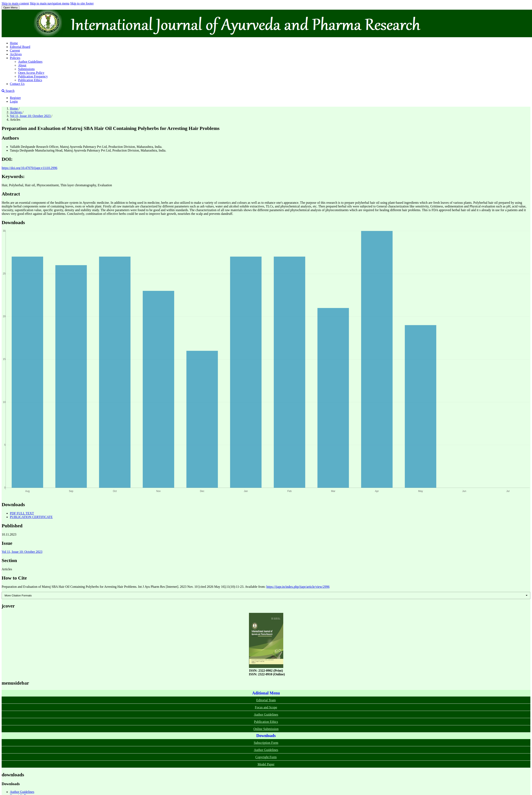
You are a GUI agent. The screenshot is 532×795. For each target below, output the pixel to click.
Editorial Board (20, 47)
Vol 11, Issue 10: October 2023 (31, 116)
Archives (16, 54)
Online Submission (266, 729)
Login (14, 101)
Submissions (26, 69)
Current (15, 50)
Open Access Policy (31, 73)
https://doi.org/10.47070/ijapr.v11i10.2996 (29, 168)
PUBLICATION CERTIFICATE (31, 517)
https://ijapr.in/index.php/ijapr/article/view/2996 (298, 587)
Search (8, 91)
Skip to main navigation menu (50, 3)
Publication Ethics (30, 80)
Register (15, 98)
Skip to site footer (82, 3)
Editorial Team (266, 700)
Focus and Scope (266, 707)
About (22, 65)
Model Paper (266, 764)
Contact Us (17, 84)
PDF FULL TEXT (22, 513)
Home (14, 43)
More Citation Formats (18, 595)
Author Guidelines (30, 62)
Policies (15, 58)
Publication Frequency (33, 76)
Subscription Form (266, 743)
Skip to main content (15, 3)
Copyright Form (266, 757)
